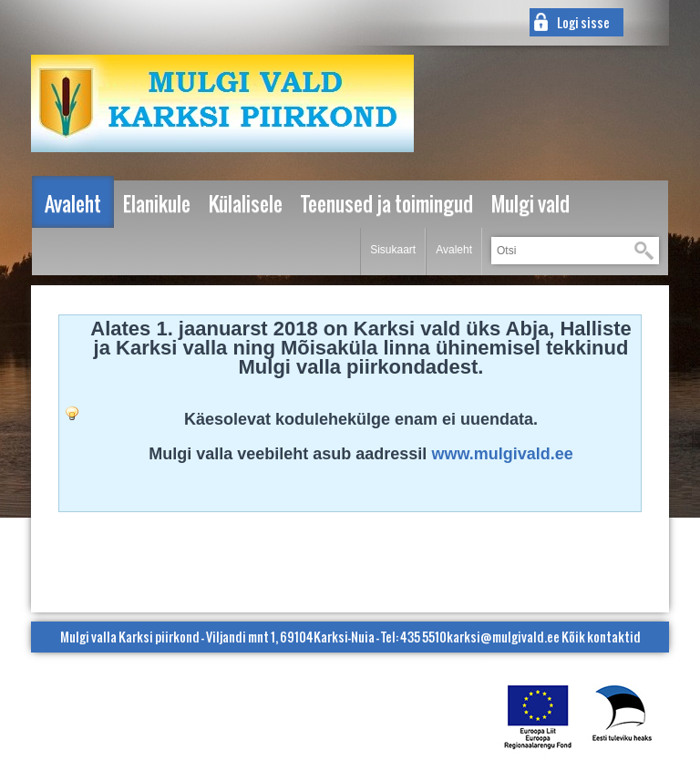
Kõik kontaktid (601, 637)
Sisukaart (393, 250)
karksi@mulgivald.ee (503, 637)
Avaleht (454, 250)
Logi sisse (583, 22)
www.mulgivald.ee (502, 454)
